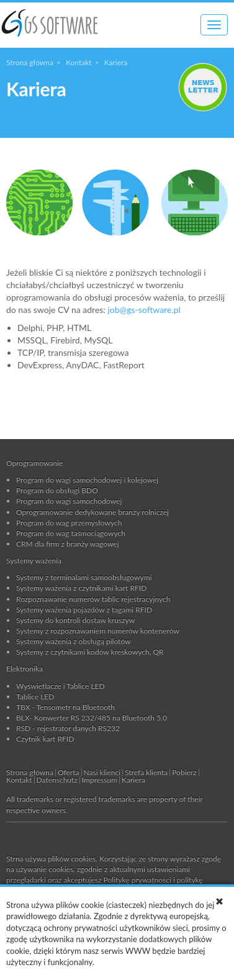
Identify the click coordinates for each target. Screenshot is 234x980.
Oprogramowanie (34, 463)
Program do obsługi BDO (57, 490)
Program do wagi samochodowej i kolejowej (87, 480)
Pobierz (184, 772)
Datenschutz (57, 780)
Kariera (133, 780)
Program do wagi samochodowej (69, 501)
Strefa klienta (146, 772)
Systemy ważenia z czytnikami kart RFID (81, 588)
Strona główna (30, 62)
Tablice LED (35, 696)
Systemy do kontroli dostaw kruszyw (75, 620)
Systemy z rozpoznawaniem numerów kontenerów (98, 631)
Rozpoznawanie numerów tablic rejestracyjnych (93, 599)
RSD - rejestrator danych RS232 (68, 728)
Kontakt (79, 62)
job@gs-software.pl (144, 310)
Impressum (100, 780)
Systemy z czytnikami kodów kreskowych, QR (90, 652)
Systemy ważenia (34, 560)
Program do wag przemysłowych (69, 523)
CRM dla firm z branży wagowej (68, 544)
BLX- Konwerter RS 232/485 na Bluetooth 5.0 (92, 718)
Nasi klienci (102, 772)
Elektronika (25, 669)
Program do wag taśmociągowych (71, 533)
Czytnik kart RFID (45, 739)
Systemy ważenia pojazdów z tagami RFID (84, 610)
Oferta (69, 772)
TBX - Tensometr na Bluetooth (65, 707)
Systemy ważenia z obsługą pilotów (74, 641)
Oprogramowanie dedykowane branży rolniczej (92, 512)
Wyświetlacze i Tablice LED (61, 686)
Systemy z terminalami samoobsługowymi (84, 577)
